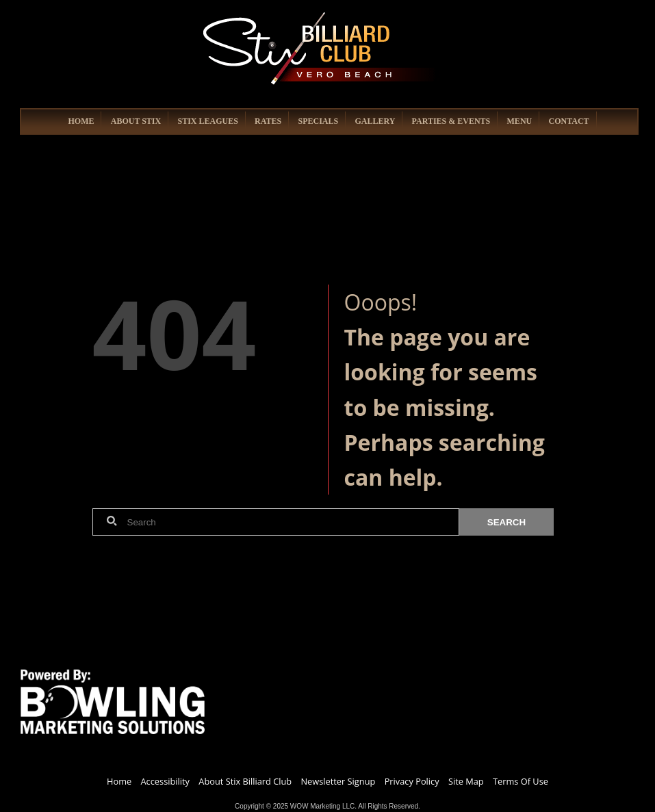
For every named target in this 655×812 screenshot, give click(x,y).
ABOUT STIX (136, 121)
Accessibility (165, 781)
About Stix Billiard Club (245, 781)
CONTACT (568, 121)
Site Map (466, 781)
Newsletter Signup (338, 781)
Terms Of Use (521, 781)
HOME (81, 121)
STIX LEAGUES (207, 121)
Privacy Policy (412, 781)
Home (119, 781)
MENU (520, 121)
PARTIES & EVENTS (451, 121)
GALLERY (375, 121)
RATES (268, 121)
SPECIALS (318, 121)
